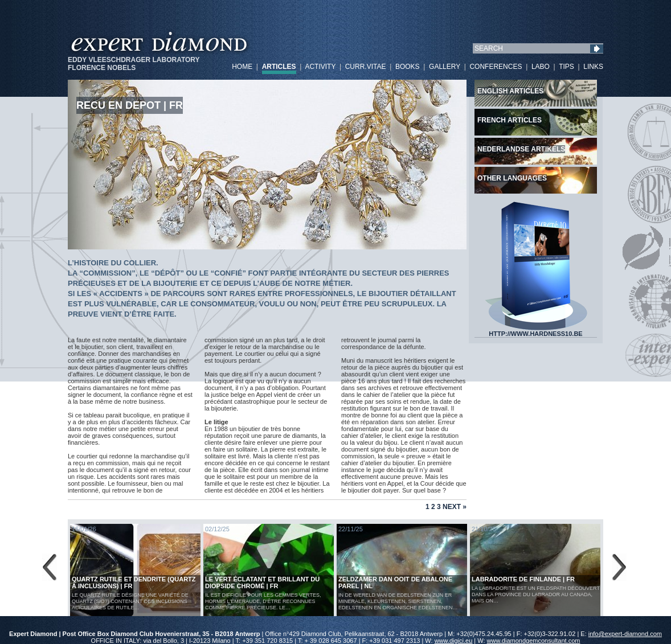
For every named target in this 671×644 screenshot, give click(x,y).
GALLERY (445, 67)
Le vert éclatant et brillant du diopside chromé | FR (262, 583)
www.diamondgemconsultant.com (534, 641)
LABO (541, 67)
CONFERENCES (496, 67)
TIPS (566, 67)
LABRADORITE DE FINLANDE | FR (523, 579)
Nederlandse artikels (521, 149)
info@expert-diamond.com (625, 634)
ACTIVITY (320, 67)
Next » (455, 507)
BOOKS (408, 67)
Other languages (512, 178)
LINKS (593, 67)
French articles (510, 120)
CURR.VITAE (366, 67)
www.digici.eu (454, 641)
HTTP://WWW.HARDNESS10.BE (536, 331)
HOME (242, 67)
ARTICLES (279, 67)
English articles (510, 91)
